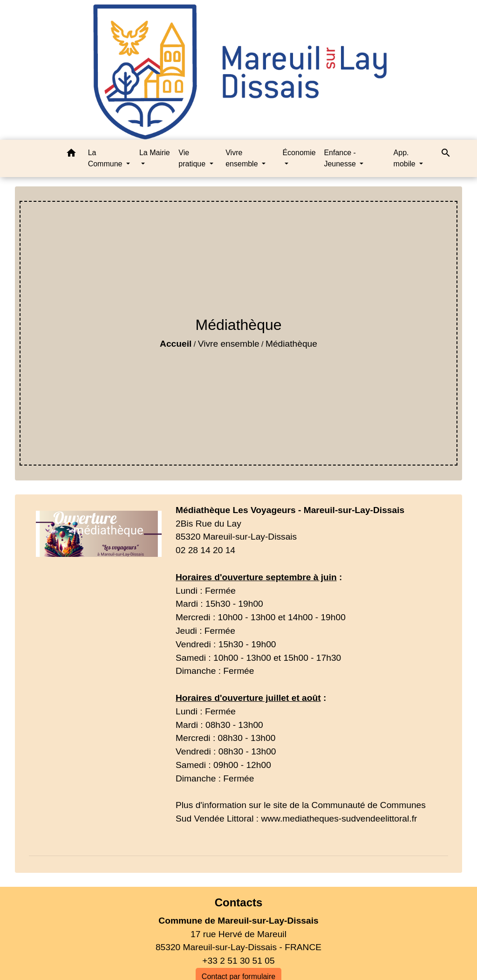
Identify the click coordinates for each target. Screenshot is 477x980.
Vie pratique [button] (193, 158)
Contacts (239, 902)
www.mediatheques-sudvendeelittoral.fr (339, 819)
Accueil (176, 344)
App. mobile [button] (406, 158)
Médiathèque (291, 344)
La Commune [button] (106, 158)
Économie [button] (299, 153)
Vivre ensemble (229, 344)
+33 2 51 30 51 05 (238, 961)
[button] (71, 154)
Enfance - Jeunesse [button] (341, 158)
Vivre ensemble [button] (243, 158)
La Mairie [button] (155, 153)
